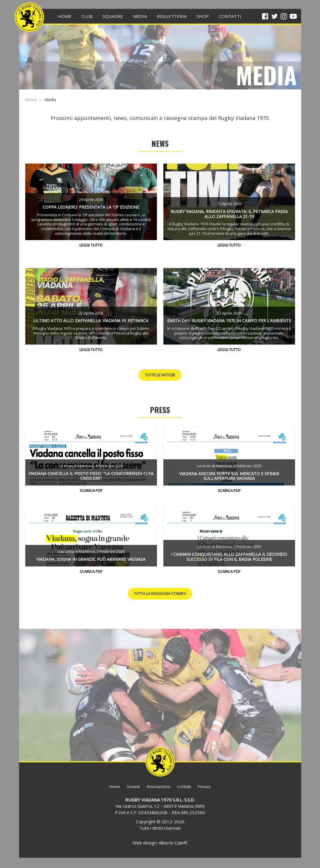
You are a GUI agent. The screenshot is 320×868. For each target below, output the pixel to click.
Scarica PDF (91, 490)
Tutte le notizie (160, 375)
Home (31, 100)
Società (133, 786)
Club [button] (87, 16)
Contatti (184, 786)
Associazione (159, 786)
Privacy (204, 786)
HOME (65, 16)
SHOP (203, 16)
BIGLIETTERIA (172, 16)
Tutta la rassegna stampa (160, 593)
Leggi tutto (91, 245)
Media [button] (140, 16)
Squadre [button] (113, 16)
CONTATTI (230, 16)
